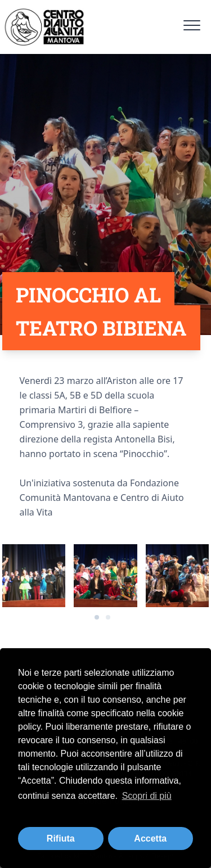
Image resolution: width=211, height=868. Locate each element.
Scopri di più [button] (147, 796)
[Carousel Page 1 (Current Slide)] (97, 617)
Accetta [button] (150, 838)
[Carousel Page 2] (108, 617)
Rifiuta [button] (61, 838)
